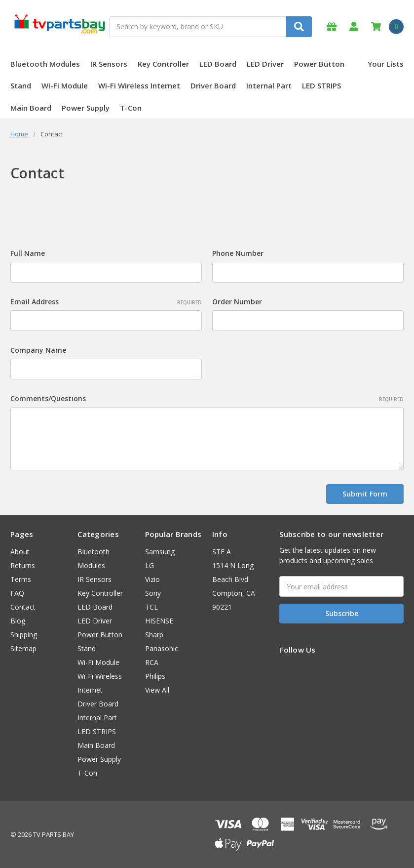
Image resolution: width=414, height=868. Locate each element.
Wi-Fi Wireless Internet (139, 85)
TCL (151, 607)
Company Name (38, 350)
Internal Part (269, 85)
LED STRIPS (321, 85)
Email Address (106, 302)
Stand (21, 85)
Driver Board (213, 85)
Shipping (24, 635)
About (20, 552)
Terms (21, 579)
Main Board (31, 108)
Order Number (237, 302)
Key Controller (163, 64)
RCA (152, 662)
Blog (18, 621)
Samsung (160, 552)
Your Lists (386, 64)
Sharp (154, 635)
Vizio (152, 579)
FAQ (17, 593)
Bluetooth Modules (45, 64)
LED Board (218, 64)
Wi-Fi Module (65, 85)
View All (157, 690)
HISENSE (159, 621)
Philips (155, 676)
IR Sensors (109, 64)
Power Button (319, 64)
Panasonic (162, 648)
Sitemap (23, 648)
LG (150, 565)
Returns (23, 565)
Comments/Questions (207, 398)
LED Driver (265, 64)
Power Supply (86, 108)
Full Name (28, 253)
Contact (23, 607)
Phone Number (238, 253)
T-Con (131, 108)
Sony (153, 593)
